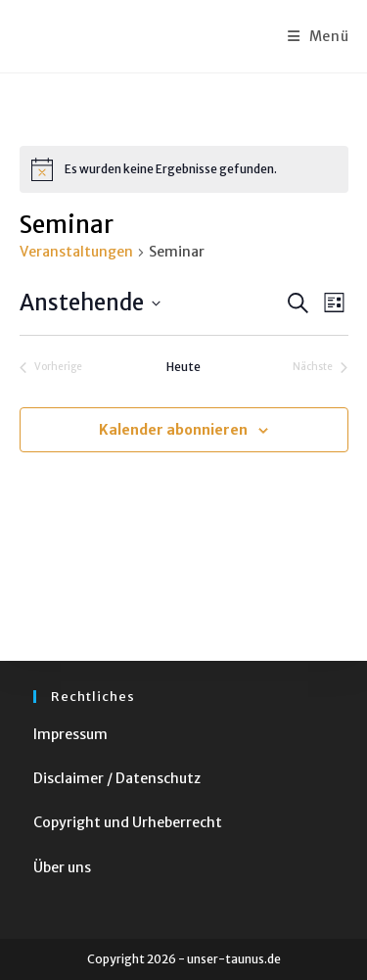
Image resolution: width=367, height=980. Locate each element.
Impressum (70, 734)
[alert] (184, 169)
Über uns (62, 867)
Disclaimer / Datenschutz (117, 778)
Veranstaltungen (76, 252)
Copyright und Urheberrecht (128, 822)
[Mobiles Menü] (319, 36)
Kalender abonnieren (173, 430)
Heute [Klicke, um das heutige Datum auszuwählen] (183, 367)
